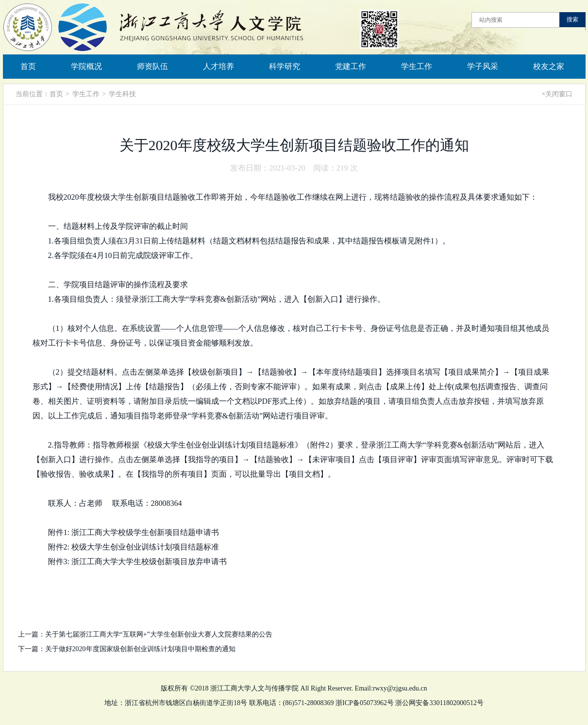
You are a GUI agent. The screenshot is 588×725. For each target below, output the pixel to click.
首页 (28, 66)
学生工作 (417, 66)
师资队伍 (152, 66)
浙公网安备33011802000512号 (439, 703)
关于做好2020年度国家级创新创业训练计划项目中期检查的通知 (140, 649)
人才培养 (218, 66)
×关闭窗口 (557, 94)
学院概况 (86, 66)
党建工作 (351, 66)
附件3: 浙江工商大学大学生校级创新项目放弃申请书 (137, 561)
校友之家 (549, 66)
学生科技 (122, 94)
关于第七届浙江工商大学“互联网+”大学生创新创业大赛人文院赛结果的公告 (159, 634)
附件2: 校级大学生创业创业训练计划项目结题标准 (134, 547)
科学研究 (285, 66)
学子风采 (483, 66)
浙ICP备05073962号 (365, 703)
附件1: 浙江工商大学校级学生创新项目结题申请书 (134, 532)
